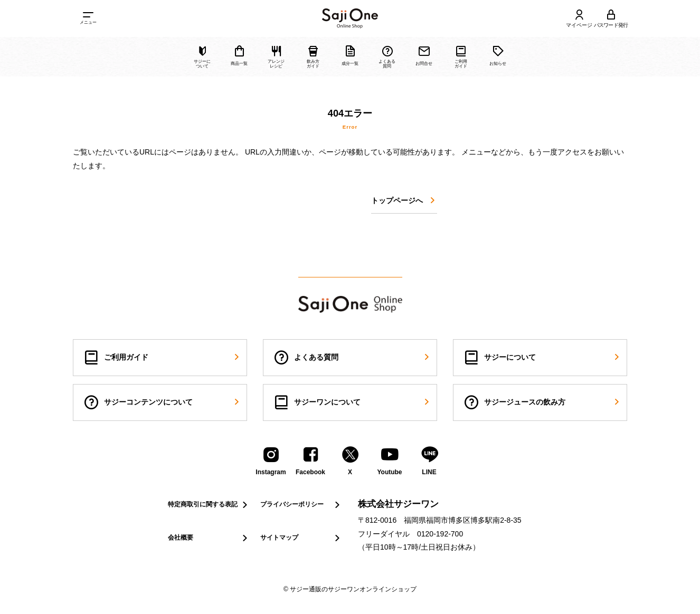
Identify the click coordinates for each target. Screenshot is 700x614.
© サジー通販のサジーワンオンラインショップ (350, 589)
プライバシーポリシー (301, 505)
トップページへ (404, 201)
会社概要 (209, 538)
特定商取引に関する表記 (209, 505)
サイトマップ (301, 538)
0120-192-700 (440, 534)
